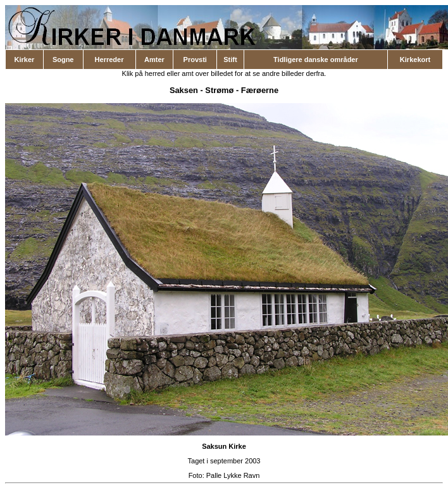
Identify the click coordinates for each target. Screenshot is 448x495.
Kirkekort (415, 60)
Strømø (219, 90)
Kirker (25, 60)
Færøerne (260, 90)
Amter (154, 60)
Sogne (63, 60)
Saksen (184, 90)
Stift (230, 60)
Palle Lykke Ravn (233, 475)
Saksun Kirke (224, 446)
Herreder (109, 60)
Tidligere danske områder (316, 60)
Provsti (195, 60)
